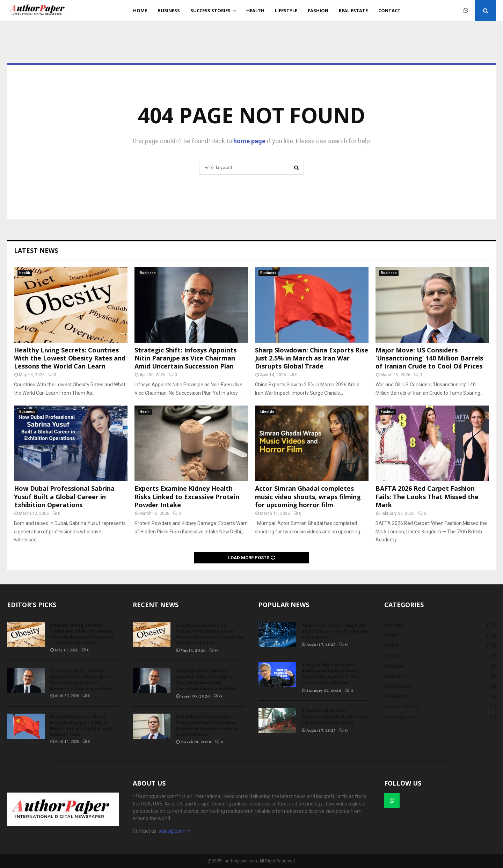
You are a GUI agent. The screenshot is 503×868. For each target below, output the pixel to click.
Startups (394, 666)
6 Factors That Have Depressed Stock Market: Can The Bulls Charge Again (335, 716)
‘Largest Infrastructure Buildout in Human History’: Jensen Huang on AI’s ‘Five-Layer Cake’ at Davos (332, 674)
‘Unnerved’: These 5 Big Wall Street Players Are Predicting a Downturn (335, 631)
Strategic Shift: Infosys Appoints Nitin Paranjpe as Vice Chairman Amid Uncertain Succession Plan (185, 358)
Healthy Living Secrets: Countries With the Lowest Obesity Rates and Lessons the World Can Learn (70, 358)
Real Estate (353, 10)
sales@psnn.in (174, 831)
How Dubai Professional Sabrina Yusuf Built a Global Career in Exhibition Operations (64, 497)
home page (249, 141)
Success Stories (210, 10)
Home (140, 10)
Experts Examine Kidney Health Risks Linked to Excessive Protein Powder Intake (187, 497)
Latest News (36, 250)
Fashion (318, 10)
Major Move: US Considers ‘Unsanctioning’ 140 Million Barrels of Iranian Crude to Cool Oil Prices (429, 358)
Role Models (398, 686)
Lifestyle (286, 10)
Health (255, 10)
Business (169, 10)
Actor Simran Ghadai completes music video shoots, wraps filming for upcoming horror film (308, 497)
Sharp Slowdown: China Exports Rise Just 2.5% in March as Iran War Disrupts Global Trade (312, 358)
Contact (389, 10)
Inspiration (396, 676)
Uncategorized (400, 717)
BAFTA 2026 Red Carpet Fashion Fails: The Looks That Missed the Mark (427, 497)
